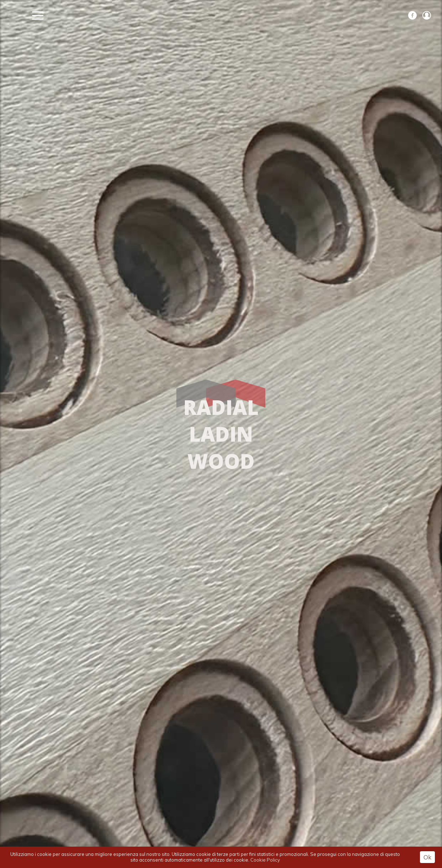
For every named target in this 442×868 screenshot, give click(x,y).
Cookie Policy (265, 860)
